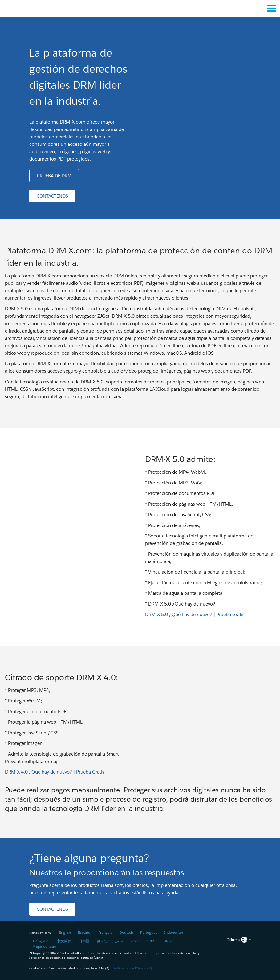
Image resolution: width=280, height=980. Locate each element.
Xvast (169, 941)
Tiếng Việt (41, 941)
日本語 (84, 941)
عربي (119, 941)
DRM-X (152, 941)
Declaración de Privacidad (131, 968)
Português (149, 932)
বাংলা (134, 941)
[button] (54, 176)
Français (105, 932)
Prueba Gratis (230, 614)
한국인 (102, 941)
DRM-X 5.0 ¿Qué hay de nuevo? (179, 614)
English (65, 932)
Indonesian (174, 932)
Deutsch (126, 932)
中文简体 (64, 941)
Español (85, 932)
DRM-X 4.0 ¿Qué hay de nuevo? (39, 772)
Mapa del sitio (44, 946)
